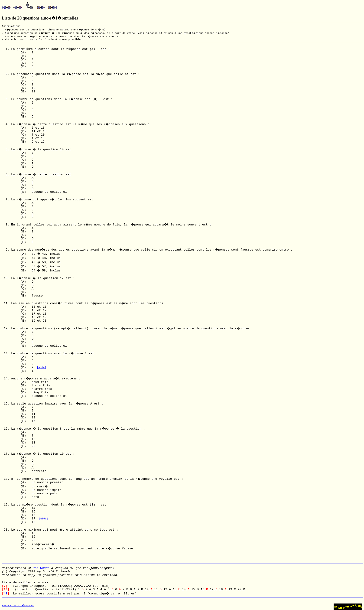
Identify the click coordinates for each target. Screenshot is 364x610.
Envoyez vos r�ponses (18, 606)
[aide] (42, 368)
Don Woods (41, 568)
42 (6, 594)
